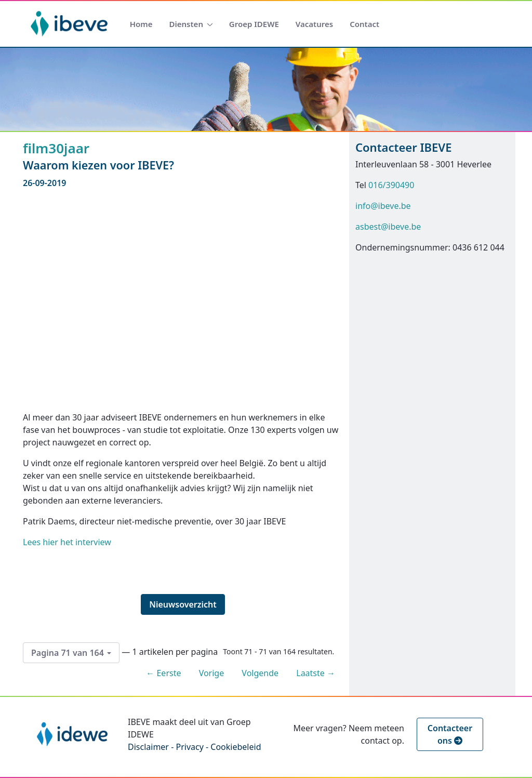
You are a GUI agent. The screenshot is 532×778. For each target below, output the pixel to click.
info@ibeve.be (383, 206)
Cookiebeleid (236, 747)
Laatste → (316, 673)
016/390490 (391, 185)
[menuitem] (141, 24)
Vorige (212, 673)
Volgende (260, 673)
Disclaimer (148, 747)
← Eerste (163, 673)
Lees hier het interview (67, 542)
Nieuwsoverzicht (183, 604)
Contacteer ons (450, 734)
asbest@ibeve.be (388, 227)
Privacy (189, 747)
